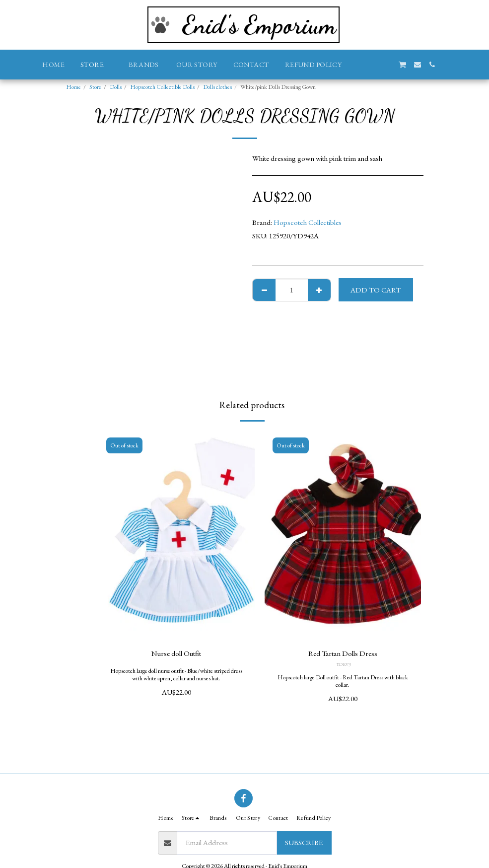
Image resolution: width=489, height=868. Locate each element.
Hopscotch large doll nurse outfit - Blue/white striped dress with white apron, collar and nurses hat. (176, 675)
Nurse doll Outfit (176, 653)
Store (95, 87)
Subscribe (304, 842)
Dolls (116, 87)
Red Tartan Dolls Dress (343, 653)
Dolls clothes (217, 87)
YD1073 (344, 664)
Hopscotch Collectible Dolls (162, 87)
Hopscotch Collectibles (308, 222)
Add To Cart (376, 290)
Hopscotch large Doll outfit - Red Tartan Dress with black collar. (343, 681)
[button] (357, 65)
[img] (176, 536)
